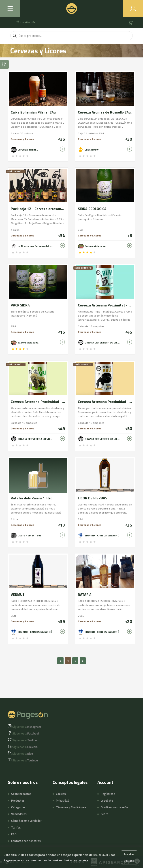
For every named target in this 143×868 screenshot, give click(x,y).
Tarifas (16, 827)
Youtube (25, 760)
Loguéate (107, 800)
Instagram (27, 727)
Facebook (26, 733)
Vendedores (19, 814)
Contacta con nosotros (26, 841)
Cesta (105, 814)
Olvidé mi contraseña (114, 807)
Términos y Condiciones (71, 807)
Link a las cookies (76, 860)
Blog (23, 754)
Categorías (18, 807)
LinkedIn (25, 747)
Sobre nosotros (21, 794)
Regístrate (108, 794)
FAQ (14, 834)
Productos (18, 800)
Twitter (25, 740)
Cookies (61, 794)
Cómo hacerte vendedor (26, 821)
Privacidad (63, 800)
